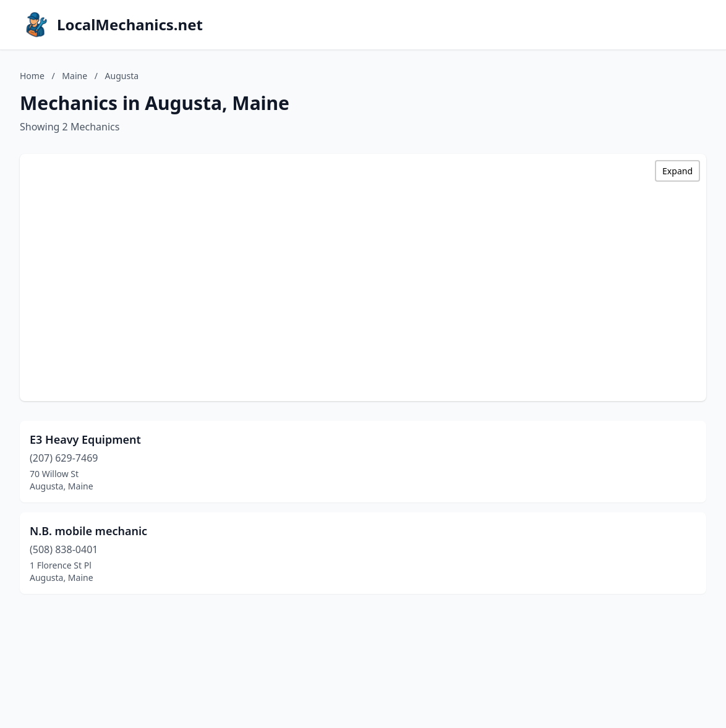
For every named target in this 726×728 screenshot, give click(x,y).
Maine (75, 76)
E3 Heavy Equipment (85, 439)
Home (32, 76)
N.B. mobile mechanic (88, 531)
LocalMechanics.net (130, 25)
